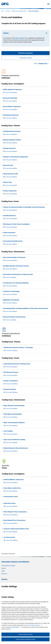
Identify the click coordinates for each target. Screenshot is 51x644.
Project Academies (9, 233)
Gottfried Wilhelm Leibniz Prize (14, 480)
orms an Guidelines (10, 277)
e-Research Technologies (11, 291)
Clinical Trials (8, 182)
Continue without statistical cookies (25, 639)
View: (42, 64)
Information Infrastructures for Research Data (18, 274)
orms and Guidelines (10, 93)
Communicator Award (11, 497)
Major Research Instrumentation (14, 406)
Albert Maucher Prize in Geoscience (15, 512)
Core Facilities (8, 431)
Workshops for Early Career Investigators (16, 224)
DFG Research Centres (11, 372)
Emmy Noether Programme (12, 107)
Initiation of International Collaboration (16, 157)
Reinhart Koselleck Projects (12, 140)
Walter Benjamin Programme (13, 90)
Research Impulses (10, 389)
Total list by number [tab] (26, 58)
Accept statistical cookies (25, 634)
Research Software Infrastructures (14, 317)
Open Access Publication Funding (14, 440)
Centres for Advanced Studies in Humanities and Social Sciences (24, 207)
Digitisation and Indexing (11, 300)
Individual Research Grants (12, 131)
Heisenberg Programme (11, 115)
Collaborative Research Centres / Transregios (18, 348)
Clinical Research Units (11, 174)
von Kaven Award (9, 537)
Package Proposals (9, 148)
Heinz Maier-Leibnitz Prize (12, 488)
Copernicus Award (10, 503)
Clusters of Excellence (11, 381)
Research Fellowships (10, 98)
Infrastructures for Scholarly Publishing (16, 283)
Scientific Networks (9, 216)
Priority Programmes (10, 191)
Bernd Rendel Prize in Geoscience (15, 520)
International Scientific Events (13, 241)
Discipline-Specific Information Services (16, 266)
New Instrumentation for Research (14, 257)
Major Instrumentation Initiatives (14, 423)
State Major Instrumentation (13, 414)
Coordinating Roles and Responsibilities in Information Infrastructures (26, 308)
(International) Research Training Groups (17, 364)
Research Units (8, 165)
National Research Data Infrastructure (16, 448)
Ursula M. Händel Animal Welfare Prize (16, 529)
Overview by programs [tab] (26, 53)
